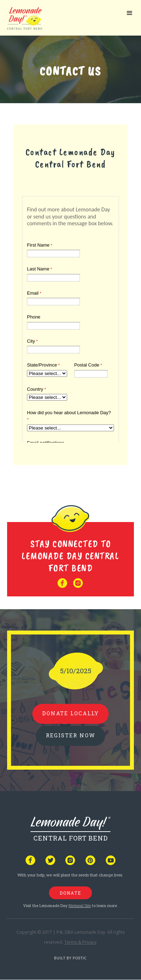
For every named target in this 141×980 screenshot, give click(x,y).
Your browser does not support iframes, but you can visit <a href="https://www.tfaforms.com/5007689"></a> (70, 318)
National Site (80, 905)
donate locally (70, 713)
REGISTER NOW (70, 735)
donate (70, 893)
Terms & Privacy (80, 942)
